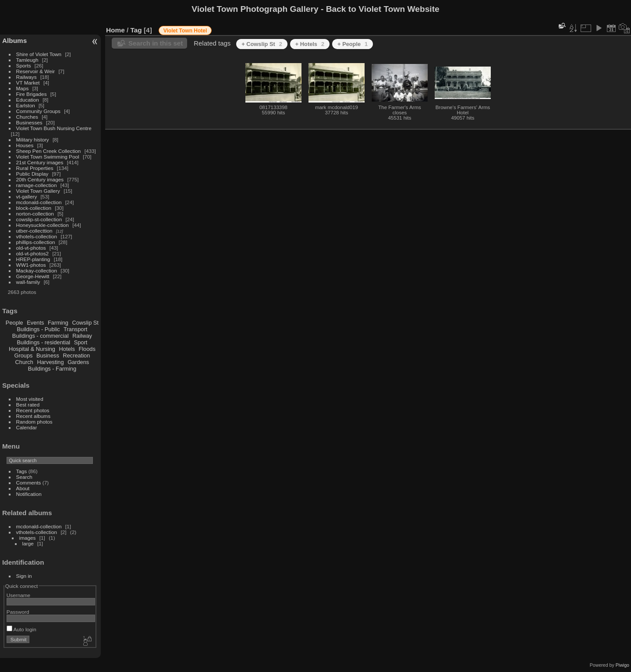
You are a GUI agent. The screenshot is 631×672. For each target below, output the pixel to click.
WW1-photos (31, 265)
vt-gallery (27, 196)
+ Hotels (310, 44)
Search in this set (156, 43)
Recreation (76, 355)
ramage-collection (37, 185)
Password (18, 612)
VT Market (28, 83)
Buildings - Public (39, 329)
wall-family (28, 282)
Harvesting (50, 362)
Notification (29, 494)
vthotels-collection (37, 236)
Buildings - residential (44, 342)
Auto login (21, 629)
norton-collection (35, 214)
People (14, 323)
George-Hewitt (33, 276)
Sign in (24, 576)
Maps (23, 88)
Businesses (29, 122)
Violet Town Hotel (185, 31)
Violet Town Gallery (38, 191)
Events (35, 323)
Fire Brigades (32, 94)
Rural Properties (35, 168)
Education (28, 100)
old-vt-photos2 (33, 253)
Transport (75, 329)
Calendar (27, 427)
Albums (14, 41)
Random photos (34, 422)
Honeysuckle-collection (43, 225)
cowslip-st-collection (39, 219)
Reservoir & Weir (36, 71)
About (23, 488)
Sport (81, 342)
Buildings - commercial (41, 336)
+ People (353, 44)
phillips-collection (36, 242)
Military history (33, 140)
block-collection (34, 208)
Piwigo (622, 665)
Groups (23, 355)
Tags (22, 471)
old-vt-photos (31, 248)
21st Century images (40, 162)
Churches (27, 117)
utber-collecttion (34, 231)
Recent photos (33, 410)
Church (24, 362)
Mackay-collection (37, 271)
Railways (27, 77)
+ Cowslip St (262, 44)
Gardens (78, 362)
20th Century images (40, 179)
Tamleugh (27, 60)
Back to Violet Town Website (383, 9)
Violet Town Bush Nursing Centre (54, 128)
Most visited (30, 399)
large (28, 543)
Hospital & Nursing (32, 349)
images (28, 538)
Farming (58, 323)
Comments (29, 483)
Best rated (28, 405)
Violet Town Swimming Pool (48, 157)
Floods (87, 349)
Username (18, 595)
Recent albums (33, 416)
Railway (82, 336)
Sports (24, 65)
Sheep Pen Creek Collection (49, 151)
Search (24, 477)
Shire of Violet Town (39, 54)
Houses (25, 145)
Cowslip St (85, 323)
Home (115, 30)
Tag (136, 30)
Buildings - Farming (52, 369)
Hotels (67, 349)
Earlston (26, 105)
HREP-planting (33, 259)
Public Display (32, 174)
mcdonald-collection (39, 202)
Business (48, 355)
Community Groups (38, 111)
